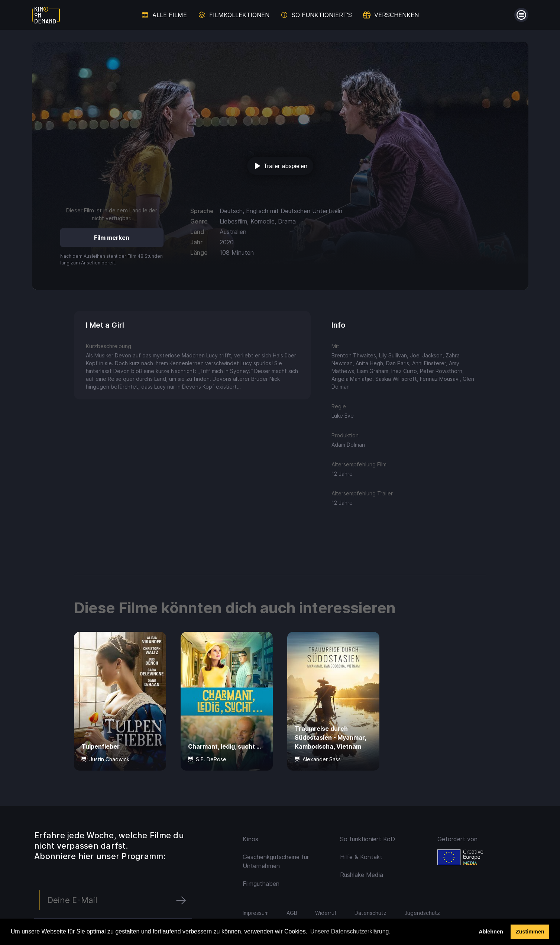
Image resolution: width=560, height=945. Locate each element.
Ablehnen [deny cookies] (491, 932)
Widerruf (326, 913)
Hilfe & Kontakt (361, 857)
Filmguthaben (261, 884)
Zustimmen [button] (530, 932)
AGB (292, 913)
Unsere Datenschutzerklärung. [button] (350, 931)
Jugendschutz (422, 913)
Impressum (256, 913)
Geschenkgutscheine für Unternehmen (276, 861)
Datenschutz (370, 913)
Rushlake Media (362, 875)
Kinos (250, 839)
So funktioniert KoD (368, 839)
